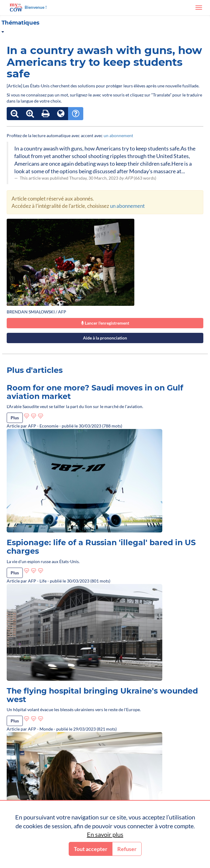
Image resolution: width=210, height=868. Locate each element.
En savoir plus (105, 834)
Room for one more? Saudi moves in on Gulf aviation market (95, 392)
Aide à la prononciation (105, 338)
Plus (15, 418)
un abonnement (118, 135)
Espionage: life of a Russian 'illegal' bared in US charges (101, 547)
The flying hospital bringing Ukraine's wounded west (102, 695)
